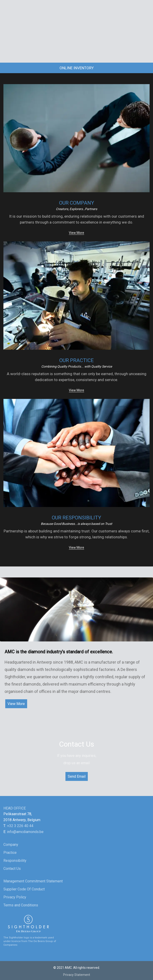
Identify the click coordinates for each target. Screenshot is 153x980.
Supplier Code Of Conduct (24, 889)
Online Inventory (77, 68)
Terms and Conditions (21, 905)
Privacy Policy (15, 897)
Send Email (77, 776)
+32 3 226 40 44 (20, 826)
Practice (10, 853)
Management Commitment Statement (33, 881)
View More (76, 233)
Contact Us (12, 869)
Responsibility (15, 861)
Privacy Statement (77, 975)
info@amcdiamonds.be (25, 832)
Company (11, 845)
